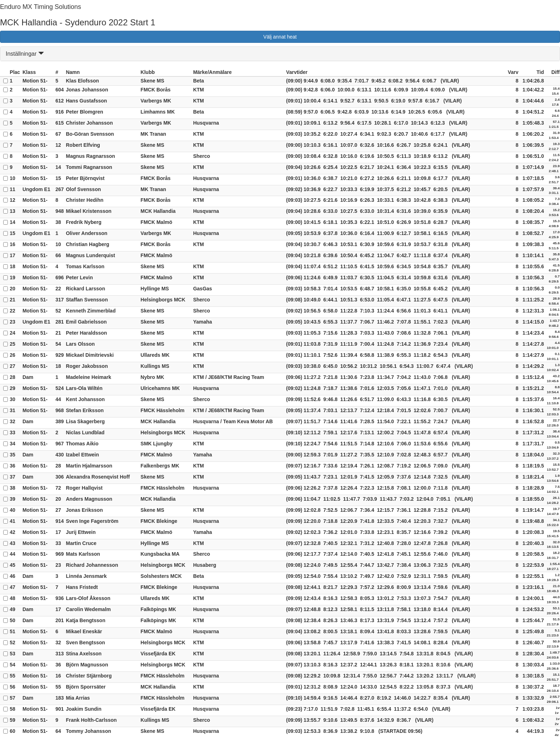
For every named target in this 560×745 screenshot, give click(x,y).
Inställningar (25, 54)
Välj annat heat (280, 37)
